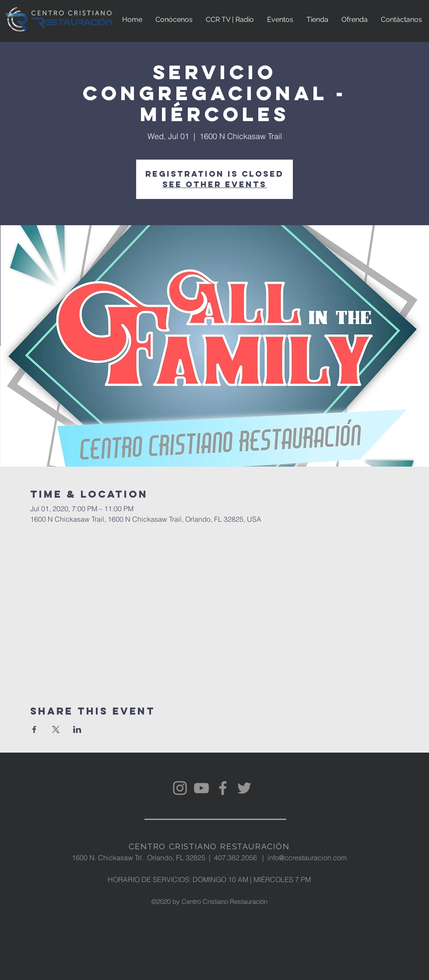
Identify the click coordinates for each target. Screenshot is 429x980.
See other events (214, 184)
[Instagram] (180, 788)
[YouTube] (201, 788)
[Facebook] (223, 788)
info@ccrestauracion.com (307, 858)
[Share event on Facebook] (34, 729)
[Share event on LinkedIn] (77, 729)
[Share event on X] (56, 729)
